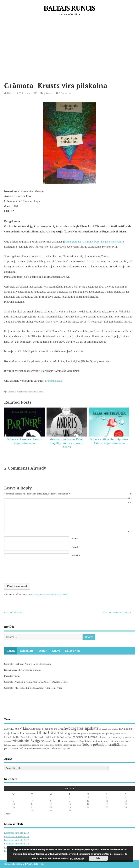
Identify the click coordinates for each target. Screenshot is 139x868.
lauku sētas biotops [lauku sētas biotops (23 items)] (53, 745)
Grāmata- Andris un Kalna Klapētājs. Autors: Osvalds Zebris (67, 443)
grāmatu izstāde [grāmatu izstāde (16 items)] (120, 734)
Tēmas (42, 651)
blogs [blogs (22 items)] (39, 729)
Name (75, 539)
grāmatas (48, 93)
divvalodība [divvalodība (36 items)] (125, 729)
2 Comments (65, 93)
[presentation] (34, 571)
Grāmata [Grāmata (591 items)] (58, 732)
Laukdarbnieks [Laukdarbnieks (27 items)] (26, 745)
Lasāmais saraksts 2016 (17, 836)
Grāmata (12, 392)
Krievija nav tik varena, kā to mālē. (23, 670)
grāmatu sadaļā (54, 381)
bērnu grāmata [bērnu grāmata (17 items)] (105, 729)
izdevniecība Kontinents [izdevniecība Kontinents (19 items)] (37, 737)
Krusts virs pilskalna (26, 392)
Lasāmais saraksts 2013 (17, 833)
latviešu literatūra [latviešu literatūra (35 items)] (95, 741)
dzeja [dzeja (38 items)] (7, 733)
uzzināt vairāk (77, 858)
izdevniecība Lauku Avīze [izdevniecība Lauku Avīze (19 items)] (60, 737)
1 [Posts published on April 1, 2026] (51, 797)
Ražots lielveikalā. (15, 613)
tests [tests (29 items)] (58, 748)
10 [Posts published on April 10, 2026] (88, 801)
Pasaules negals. (13, 676)
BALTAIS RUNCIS (69, 8)
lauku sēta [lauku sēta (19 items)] (39, 745)
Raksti (11, 651)
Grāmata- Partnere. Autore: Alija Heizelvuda (24, 441)
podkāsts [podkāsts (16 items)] (123, 745)
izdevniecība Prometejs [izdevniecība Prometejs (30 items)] (110, 737)
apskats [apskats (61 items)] (9, 728)
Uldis (10, 93)
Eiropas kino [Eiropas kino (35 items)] (18, 733)
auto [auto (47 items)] (33, 729)
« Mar (7, 814)
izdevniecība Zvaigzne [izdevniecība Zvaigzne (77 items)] (28, 741)
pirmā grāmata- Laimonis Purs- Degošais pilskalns (93, 242)
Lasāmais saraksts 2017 (17, 840)
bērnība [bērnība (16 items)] (115, 729)
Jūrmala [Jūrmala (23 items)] (48, 741)
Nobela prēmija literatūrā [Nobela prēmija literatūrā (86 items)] (100, 744)
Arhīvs (56, 651)
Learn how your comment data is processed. (48, 594)
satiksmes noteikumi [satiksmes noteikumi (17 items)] (37, 749)
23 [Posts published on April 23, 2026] (69, 807)
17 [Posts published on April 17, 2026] (88, 804)
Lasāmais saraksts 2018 (17, 844)
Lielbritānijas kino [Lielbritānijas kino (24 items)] (72, 745)
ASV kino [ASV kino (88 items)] (22, 728)
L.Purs (40, 392)
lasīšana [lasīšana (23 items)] (81, 741)
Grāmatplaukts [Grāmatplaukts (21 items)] (106, 734)
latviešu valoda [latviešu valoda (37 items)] (114, 741)
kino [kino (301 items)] (57, 740)
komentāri (26, 651)
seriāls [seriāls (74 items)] (51, 748)
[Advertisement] (72, 50)
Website (76, 556)
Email (75, 547)
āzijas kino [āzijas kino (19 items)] (66, 749)
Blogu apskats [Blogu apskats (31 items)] (50, 729)
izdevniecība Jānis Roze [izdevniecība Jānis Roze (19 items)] (15, 737)
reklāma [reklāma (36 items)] (23, 748)
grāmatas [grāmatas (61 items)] (74, 733)
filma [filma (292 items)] (42, 733)
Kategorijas (73, 651)
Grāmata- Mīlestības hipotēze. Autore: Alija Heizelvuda (109, 441)
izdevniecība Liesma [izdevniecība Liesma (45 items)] (84, 737)
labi (98, 858)
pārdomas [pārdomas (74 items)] (11, 748)
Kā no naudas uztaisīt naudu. (116, 613)
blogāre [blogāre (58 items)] (63, 729)
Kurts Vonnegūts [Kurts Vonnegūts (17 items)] (69, 741)
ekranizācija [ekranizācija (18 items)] (31, 734)
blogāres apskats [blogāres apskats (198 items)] (83, 728)
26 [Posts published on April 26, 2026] (125, 807)
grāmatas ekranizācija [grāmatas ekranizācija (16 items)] (90, 734)
